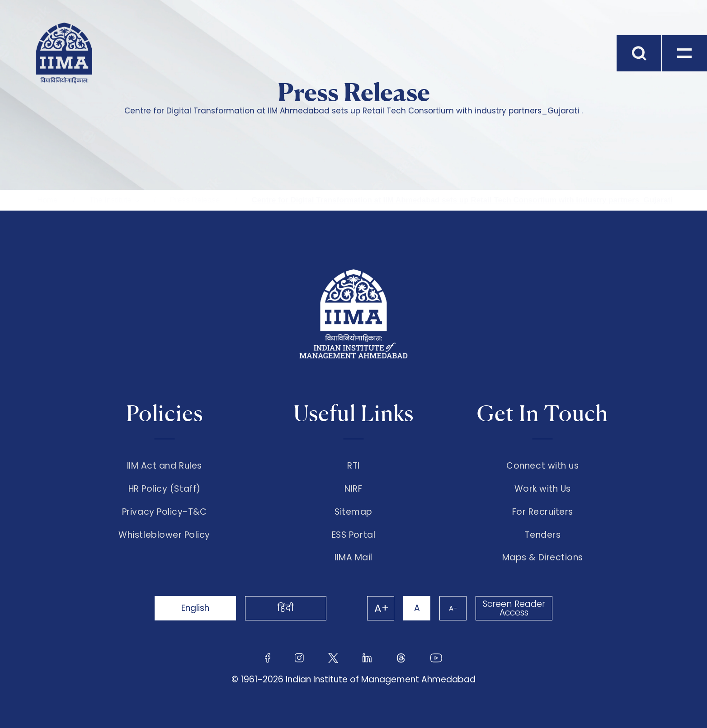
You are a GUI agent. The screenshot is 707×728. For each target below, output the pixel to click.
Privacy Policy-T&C (165, 512)
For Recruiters (543, 512)
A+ (382, 608)
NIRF (353, 489)
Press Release (195, 200)
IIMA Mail (353, 558)
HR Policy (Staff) (165, 489)
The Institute (110, 200)
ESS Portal (353, 535)
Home (47, 200)
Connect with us (542, 466)
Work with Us (543, 489)
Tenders (542, 535)
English (195, 608)
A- (453, 608)
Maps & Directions (543, 558)
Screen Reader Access (514, 608)
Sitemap (353, 512)
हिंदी (286, 608)
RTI (353, 466)
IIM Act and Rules (165, 466)
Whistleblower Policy (164, 535)
